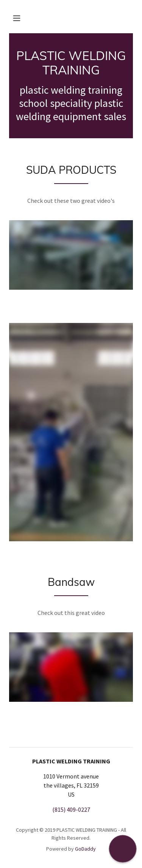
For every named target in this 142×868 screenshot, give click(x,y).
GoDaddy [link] (85, 849)
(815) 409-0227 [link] (71, 809)
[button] (17, 18)
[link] (71, 63)
